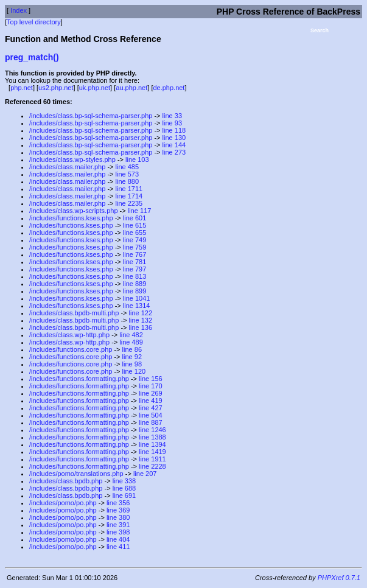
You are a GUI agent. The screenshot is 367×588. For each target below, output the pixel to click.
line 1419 (152, 452)
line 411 (118, 547)
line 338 (124, 481)
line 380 (118, 517)
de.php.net (169, 88)
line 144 (174, 145)
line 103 (137, 159)
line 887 (151, 422)
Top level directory (34, 22)
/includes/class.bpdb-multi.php (74, 313)
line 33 (172, 116)
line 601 (135, 218)
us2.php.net (56, 88)
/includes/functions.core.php (71, 349)
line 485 (128, 167)
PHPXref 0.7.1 (339, 578)
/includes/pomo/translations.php (76, 474)
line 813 (135, 276)
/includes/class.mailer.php (67, 167)
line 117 (140, 211)
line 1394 (152, 444)
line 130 (174, 138)
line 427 (151, 408)
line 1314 (137, 306)
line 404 (118, 539)
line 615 (135, 225)
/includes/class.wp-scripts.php (74, 211)
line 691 (124, 495)
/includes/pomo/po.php (63, 503)
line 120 (134, 371)
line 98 (132, 364)
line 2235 (129, 203)
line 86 (132, 349)
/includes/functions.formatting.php (79, 379)
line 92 (132, 357)
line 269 (151, 393)
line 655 (135, 233)
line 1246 (152, 430)
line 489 (131, 342)
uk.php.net (95, 88)
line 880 (128, 181)
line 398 (118, 532)
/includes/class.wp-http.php (69, 335)
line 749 (135, 240)
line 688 (124, 488)
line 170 (151, 386)
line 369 (118, 510)
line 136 (141, 327)
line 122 (141, 313)
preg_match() (32, 57)
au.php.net (131, 88)
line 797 (135, 269)
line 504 (151, 415)
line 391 (118, 525)
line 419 (151, 401)
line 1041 (137, 298)
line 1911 (152, 459)
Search (320, 30)
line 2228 (152, 466)
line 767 (135, 254)
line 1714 (129, 196)
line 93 (172, 123)
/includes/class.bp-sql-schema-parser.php (91, 116)
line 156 (151, 379)
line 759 (135, 247)
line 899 (135, 291)
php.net (22, 88)
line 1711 (129, 189)
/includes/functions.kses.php (71, 218)
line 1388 (152, 437)
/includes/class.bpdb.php (66, 481)
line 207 (145, 474)
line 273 (174, 152)
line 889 (135, 284)
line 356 (118, 503)
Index (19, 10)
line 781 (135, 262)
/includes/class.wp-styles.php (72, 159)
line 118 (174, 130)
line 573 (128, 174)
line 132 (141, 320)
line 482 (131, 335)
